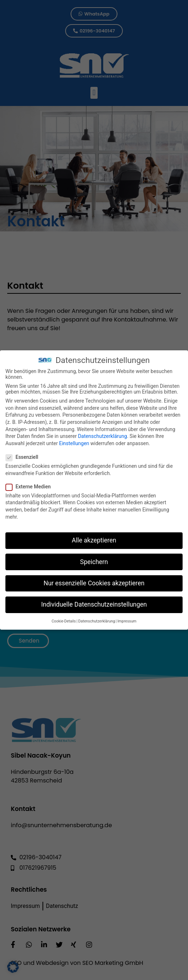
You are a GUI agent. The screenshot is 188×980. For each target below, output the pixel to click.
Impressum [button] (127, 618)
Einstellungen (74, 440)
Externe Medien (30, 483)
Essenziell (24, 453)
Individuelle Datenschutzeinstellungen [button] (94, 601)
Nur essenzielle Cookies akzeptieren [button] (94, 579)
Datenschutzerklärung (102, 433)
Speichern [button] (94, 558)
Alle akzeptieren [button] (94, 537)
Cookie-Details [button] (64, 618)
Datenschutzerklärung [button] (97, 618)
